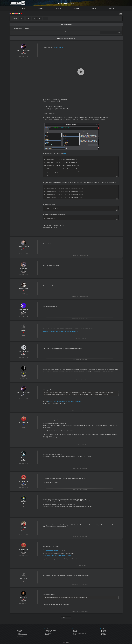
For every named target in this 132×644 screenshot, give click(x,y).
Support (94, 9)
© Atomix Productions (66, 643)
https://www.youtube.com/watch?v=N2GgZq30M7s (57, 555)
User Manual (48, 632)
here (65, 153)
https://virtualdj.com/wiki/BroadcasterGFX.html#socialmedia (65, 402)
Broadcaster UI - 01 (58, 48)
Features (19, 633)
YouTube (104, 632)
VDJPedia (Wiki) (49, 633)
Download (41, 9)
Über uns (75, 630)
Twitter (103, 635)
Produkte (23, 9)
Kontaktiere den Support (51, 630)
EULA (74, 635)
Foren (46, 636)
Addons (27, 28)
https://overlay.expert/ (52, 550)
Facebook (104, 630)
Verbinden (112, 9)
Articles (47, 635)
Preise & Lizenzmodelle (22, 635)
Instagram (104, 633)
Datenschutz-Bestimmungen (80, 633)
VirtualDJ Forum (17, 28)
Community (76, 9)
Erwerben (58, 9)
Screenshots (20, 636)
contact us (76, 632)
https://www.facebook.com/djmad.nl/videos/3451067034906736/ (61, 332)
